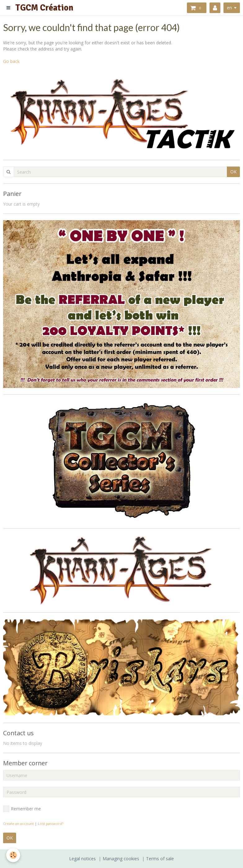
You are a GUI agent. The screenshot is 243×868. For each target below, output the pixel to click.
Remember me (22, 809)
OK (233, 172)
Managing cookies (121, 859)
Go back (11, 61)
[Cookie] (13, 855)
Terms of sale (160, 859)
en (229, 8)
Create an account (18, 823)
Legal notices (82, 859)
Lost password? (51, 823)
